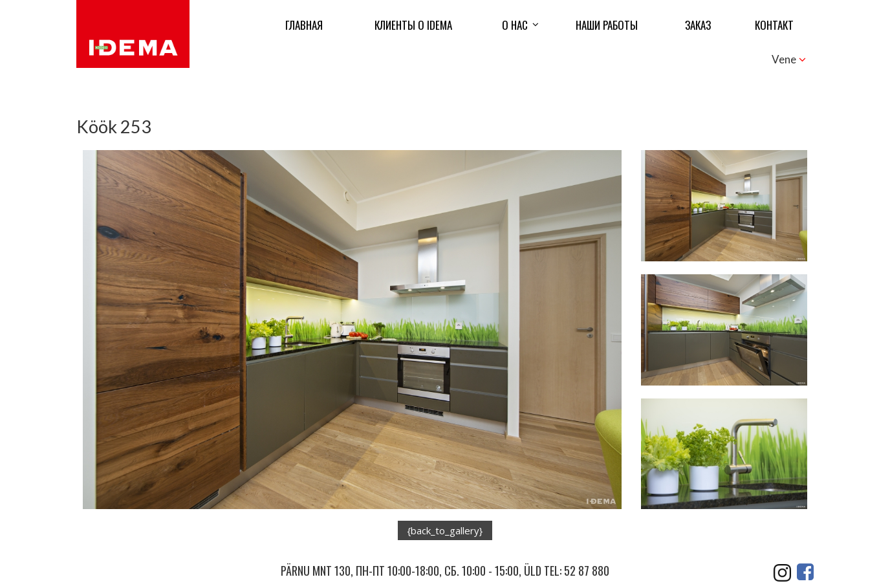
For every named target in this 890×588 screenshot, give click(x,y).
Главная (304, 25)
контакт (774, 25)
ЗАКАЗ (698, 25)
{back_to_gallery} (445, 530)
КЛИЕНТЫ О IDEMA (413, 25)
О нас (515, 25)
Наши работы (607, 25)
